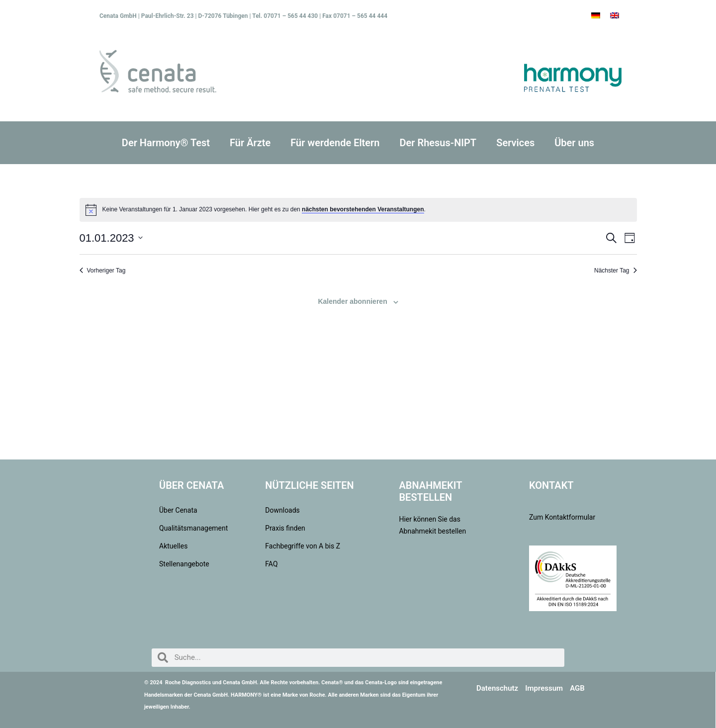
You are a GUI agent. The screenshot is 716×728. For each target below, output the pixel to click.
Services (515, 143)
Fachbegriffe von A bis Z (303, 546)
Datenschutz (497, 688)
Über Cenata (178, 510)
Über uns (574, 143)
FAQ (271, 564)
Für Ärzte (250, 143)
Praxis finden (285, 528)
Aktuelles (173, 546)
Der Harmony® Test (166, 143)
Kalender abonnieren (352, 301)
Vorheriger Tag (103, 271)
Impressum (544, 688)
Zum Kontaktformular (562, 517)
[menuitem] (596, 15)
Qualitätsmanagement (192, 528)
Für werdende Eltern (335, 143)
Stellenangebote (184, 564)
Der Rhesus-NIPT (438, 143)
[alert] (358, 210)
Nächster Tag (615, 271)
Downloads (282, 510)
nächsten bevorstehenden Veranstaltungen (363, 209)
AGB (577, 688)
